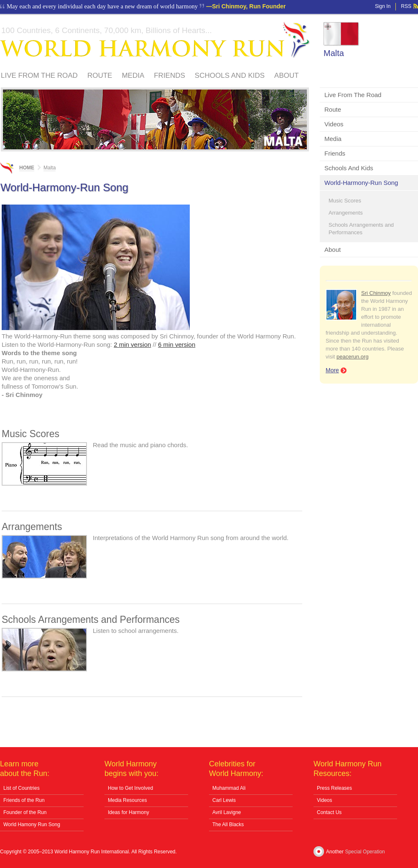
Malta (334, 53)
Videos (334, 124)
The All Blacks (228, 824)
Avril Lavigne (227, 812)
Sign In (383, 6)
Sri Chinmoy (376, 293)
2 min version (132, 344)
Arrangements (346, 213)
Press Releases (334, 788)
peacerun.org (353, 357)
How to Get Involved (130, 788)
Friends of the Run (24, 800)
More (332, 370)
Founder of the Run (25, 812)
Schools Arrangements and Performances (361, 229)
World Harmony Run (155, 40)
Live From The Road (39, 76)
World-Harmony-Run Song (361, 183)
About (287, 76)
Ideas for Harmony (129, 812)
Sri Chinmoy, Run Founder (249, 6)
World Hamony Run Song (32, 824)
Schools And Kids (230, 76)
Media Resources (127, 800)
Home (27, 168)
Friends (169, 76)
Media (133, 76)
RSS (406, 6)
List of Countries (22, 788)
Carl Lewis (224, 800)
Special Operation (365, 852)
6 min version (177, 344)
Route (100, 76)
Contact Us (329, 812)
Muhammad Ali (229, 788)
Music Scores (345, 201)
